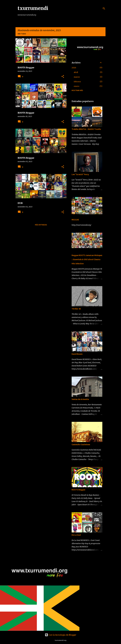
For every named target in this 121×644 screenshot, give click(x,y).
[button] (63, 77)
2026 (74, 68)
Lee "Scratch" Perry (80, 174)
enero (77, 86)
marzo (77, 77)
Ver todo (22, 34)
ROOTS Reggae (78, 490)
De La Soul (76, 535)
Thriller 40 (76, 309)
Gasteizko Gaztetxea (81, 444)
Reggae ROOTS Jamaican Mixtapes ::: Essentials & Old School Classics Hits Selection (87, 259)
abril (76, 72)
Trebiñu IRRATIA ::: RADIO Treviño (86, 129)
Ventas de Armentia (80, 399)
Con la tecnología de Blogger (61, 635)
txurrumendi (33, 8)
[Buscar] (104, 8)
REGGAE (75, 220)
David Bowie (77, 354)
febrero (77, 82)
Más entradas (41, 225)
